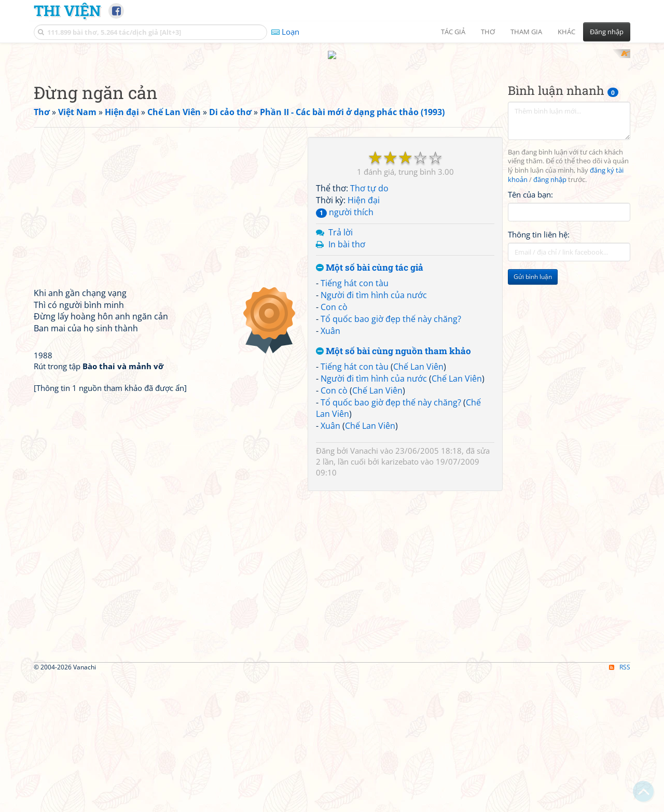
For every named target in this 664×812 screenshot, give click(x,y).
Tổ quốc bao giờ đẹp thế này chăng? (391, 454)
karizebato (400, 597)
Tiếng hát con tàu (355, 419)
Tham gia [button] (526, 32)
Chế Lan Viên (418, 502)
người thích (345, 347)
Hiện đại (364, 336)
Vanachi (364, 586)
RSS (620, 803)
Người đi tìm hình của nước (374, 430)
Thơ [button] (488, 32)
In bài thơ (347, 380)
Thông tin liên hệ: (539, 370)
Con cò (334, 442)
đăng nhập (550, 316)
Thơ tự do (369, 324)
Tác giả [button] (453, 32)
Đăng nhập (607, 32)
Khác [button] (566, 32)
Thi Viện (67, 10)
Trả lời (341, 368)
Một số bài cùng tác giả (370, 404)
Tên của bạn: (530, 330)
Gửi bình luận (533, 412)
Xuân (330, 466)
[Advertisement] (332, 122)
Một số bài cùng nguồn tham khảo (393, 487)
